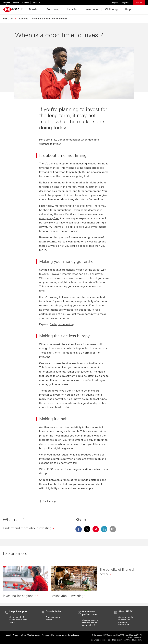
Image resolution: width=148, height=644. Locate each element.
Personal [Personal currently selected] (7, 2)
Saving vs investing (62, 324)
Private (16, 2)
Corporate (36, 2)
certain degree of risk (52, 314)
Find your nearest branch (54, 618)
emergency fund (49, 218)
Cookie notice (34, 635)
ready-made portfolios (87, 480)
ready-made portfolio (52, 399)
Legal (8, 635)
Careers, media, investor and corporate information (126, 621)
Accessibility (48, 635)
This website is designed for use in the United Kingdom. (116, 640)
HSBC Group (97, 635)
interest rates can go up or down (82, 274)
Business (25, 2)
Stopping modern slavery (67, 635)
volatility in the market (85, 427)
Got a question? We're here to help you (18, 620)
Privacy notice (19, 635)
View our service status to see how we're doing (90, 623)
